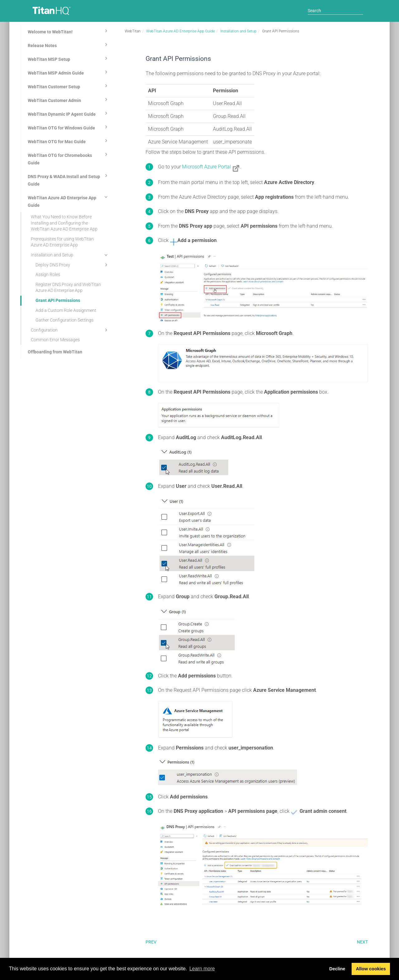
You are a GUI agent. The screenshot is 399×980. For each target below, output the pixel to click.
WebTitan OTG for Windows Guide (69, 127)
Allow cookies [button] (371, 969)
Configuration (70, 330)
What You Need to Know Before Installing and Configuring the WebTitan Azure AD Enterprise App (64, 223)
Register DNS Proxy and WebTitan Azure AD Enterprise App (68, 288)
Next (362, 942)
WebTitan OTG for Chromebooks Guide (69, 158)
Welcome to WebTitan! (69, 31)
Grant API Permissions (58, 300)
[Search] (335, 11)
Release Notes (69, 45)
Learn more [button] (202, 969)
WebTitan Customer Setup (69, 86)
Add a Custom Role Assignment (66, 310)
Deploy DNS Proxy (72, 265)
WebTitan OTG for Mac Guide (69, 141)
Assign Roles (48, 274)
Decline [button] (337, 969)
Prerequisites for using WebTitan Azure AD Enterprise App (62, 242)
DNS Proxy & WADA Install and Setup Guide (69, 179)
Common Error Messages (55, 340)
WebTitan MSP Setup (69, 58)
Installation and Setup (70, 255)
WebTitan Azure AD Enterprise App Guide (69, 201)
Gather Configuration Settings (65, 320)
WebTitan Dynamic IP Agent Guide (69, 113)
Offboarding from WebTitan (55, 352)
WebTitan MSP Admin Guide (69, 72)
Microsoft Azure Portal (207, 167)
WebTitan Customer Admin (69, 99)
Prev (151, 942)
